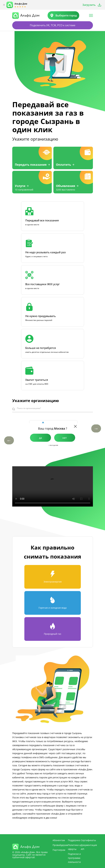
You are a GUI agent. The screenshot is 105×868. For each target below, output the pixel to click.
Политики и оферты (74, 847)
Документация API (89, 847)
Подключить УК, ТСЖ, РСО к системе (53, 25)
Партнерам (59, 850)
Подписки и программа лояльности (74, 858)
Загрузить (89, 5)
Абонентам (59, 840)
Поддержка (74, 840)
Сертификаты (88, 840)
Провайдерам (60, 845)
